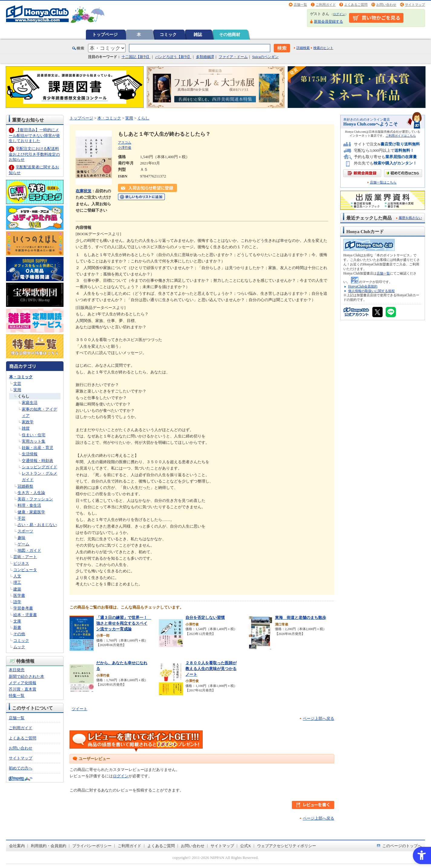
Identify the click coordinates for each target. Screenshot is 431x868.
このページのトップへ (402, 846)
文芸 (17, 384)
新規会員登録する (328, 21)
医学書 (19, 595)
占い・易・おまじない (37, 525)
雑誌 (198, 34)
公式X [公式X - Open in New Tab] (246, 846)
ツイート (80, 709)
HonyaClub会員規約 (363, 286)
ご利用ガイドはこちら (401, 136)
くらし (23, 396)
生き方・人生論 (31, 493)
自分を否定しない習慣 (205, 618)
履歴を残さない (410, 218)
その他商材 (230, 34)
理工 (17, 582)
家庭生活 (30, 403)
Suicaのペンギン (265, 57)
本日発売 (17, 670)
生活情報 (30, 454)
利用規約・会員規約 (49, 846)
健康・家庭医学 (31, 512)
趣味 (21, 538)
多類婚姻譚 (205, 57)
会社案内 (17, 846)
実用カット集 (34, 441)
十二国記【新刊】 (136, 57)
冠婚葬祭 (25, 486)
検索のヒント (323, 48)
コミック (168, 34)
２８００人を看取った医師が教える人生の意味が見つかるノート (211, 668)
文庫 (17, 621)
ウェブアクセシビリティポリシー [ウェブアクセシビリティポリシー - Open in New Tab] (287, 846)
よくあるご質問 (356, 5)
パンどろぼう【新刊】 (173, 57)
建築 (17, 589)
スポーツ (25, 531)
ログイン (339, 14)
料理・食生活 (29, 505)
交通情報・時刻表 (38, 461)
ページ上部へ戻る (318, 718)
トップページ (105, 34)
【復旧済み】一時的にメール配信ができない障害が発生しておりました (34, 135)
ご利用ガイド (326, 5)
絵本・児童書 (25, 615)
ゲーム (23, 544)
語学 (17, 602)
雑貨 (26, 428)
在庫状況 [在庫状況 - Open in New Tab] (83, 191)
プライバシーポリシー (92, 846)
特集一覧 (17, 696)
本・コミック (21, 377)
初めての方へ (21, 768)
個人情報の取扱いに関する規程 (371, 291)
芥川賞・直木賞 (23, 689)
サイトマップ (415, 5)
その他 (19, 634)
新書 (17, 627)
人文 (17, 576)
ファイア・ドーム (233, 57)
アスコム (125, 142)
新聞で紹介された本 (26, 676)
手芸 (21, 518)
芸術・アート (25, 557)
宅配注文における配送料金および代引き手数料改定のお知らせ (34, 154)
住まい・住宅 (34, 435)
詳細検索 (303, 48)
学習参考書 (23, 608)
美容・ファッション (35, 499)
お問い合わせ (386, 5)
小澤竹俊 (125, 148)
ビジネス (21, 563)
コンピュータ (25, 570)
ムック (19, 647)
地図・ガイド (29, 550)
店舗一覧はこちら (383, 182)
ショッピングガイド (39, 467)
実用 (17, 390)
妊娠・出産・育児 (38, 448)
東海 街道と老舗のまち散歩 (300, 618)
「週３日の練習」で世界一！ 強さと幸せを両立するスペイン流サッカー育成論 (124, 623)
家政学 (28, 422)
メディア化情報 (23, 683)
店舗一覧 (300, 5)
